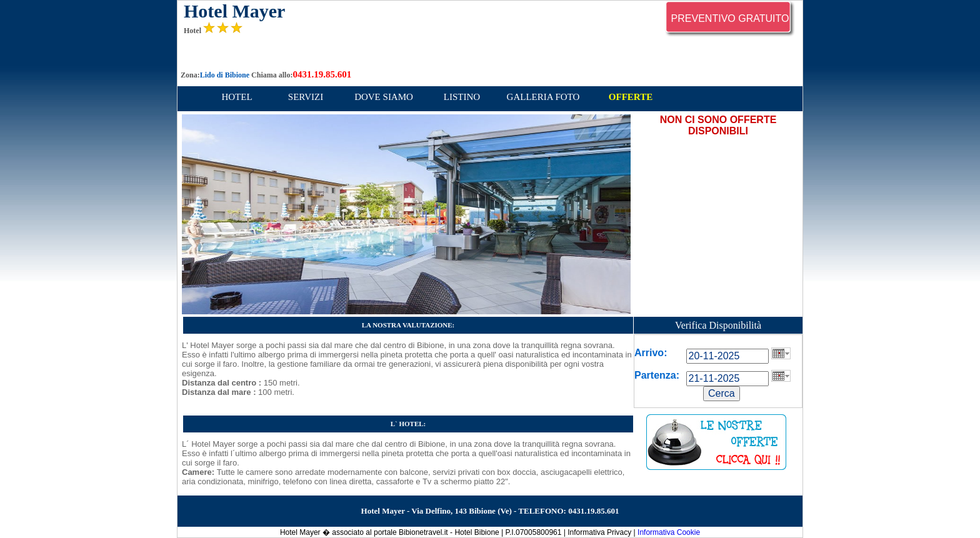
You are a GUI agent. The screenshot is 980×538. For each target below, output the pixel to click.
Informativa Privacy (599, 532)
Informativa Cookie (669, 532)
